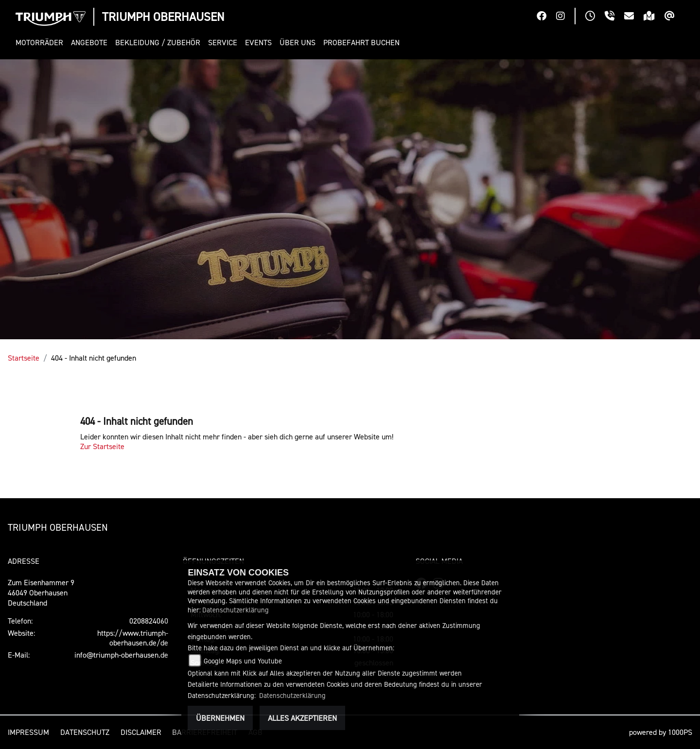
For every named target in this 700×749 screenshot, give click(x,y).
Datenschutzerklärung (236, 610)
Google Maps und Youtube (243, 661)
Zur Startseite (102, 446)
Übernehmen (220, 718)
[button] (41, 43)
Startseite (24, 358)
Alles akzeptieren (302, 718)
